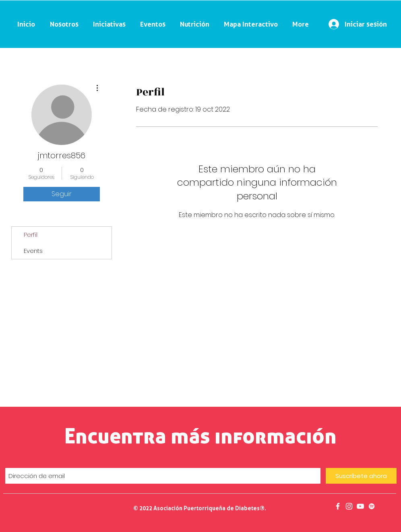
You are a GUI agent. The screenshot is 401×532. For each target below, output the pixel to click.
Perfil (31, 235)
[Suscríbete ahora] (361, 476)
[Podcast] (372, 506)
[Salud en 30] (360, 506)
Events (33, 251)
